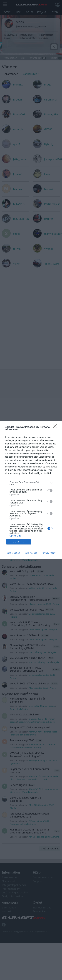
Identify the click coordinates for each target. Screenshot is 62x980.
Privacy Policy (48, 553)
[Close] (56, 427)
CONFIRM (19, 542)
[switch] (50, 491)
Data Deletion (13, 553)
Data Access (31, 553)
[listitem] (31, 483)
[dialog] (31, 490)
